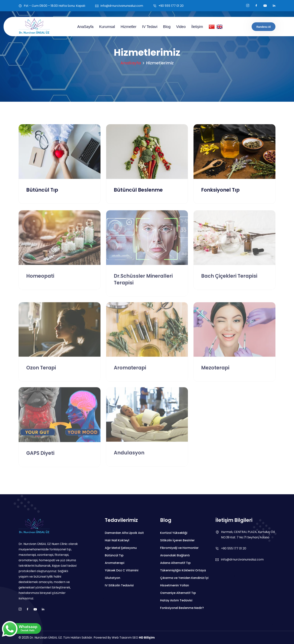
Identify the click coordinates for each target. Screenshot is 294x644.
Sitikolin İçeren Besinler (177, 540)
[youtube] (265, 6)
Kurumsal (107, 27)
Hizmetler (128, 27)
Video (181, 27)
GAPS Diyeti (40, 456)
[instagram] (248, 6)
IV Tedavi (150, 27)
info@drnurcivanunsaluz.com (122, 6)
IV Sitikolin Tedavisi (119, 585)
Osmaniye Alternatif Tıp (178, 593)
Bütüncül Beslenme (138, 190)
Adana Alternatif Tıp (175, 563)
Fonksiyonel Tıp (220, 190)
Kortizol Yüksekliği (174, 533)
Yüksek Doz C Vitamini (122, 570)
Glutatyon (112, 578)
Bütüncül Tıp (42, 190)
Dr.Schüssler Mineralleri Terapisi (143, 282)
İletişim (197, 27)
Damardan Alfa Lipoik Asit (124, 533)
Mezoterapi (215, 370)
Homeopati (40, 278)
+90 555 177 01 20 (171, 6)
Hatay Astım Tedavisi (176, 600)
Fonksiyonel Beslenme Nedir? (182, 608)
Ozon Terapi (41, 370)
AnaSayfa (85, 27)
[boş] (274, 6)
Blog (167, 27)
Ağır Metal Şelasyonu (121, 548)
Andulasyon (129, 455)
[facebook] (256, 6)
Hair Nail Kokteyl (117, 540)
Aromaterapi (130, 370)
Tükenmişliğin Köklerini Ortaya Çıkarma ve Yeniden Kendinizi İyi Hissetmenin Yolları (184, 578)
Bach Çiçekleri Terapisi (229, 278)
